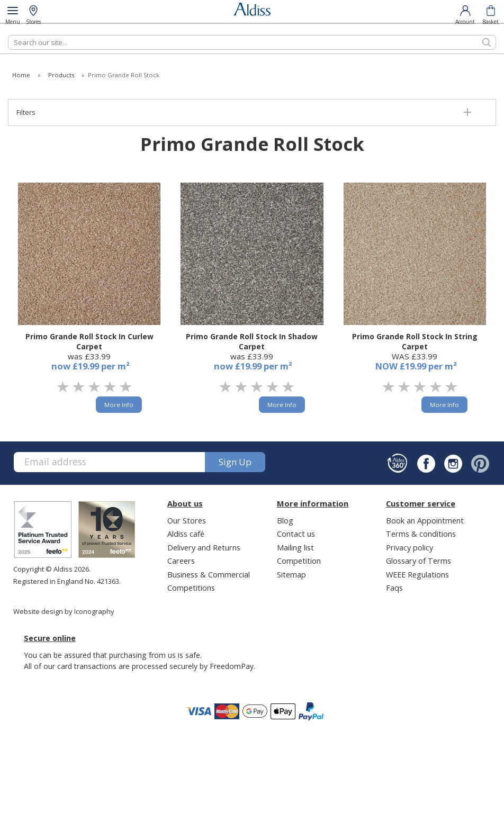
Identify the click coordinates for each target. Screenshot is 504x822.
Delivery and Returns (204, 547)
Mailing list (295, 547)
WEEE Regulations (417, 574)
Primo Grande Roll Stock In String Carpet (415, 341)
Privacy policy (409, 547)
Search (8, 35)
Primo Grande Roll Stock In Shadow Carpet (252, 341)
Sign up (235, 462)
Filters (26, 112)
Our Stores (187, 520)
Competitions (191, 588)
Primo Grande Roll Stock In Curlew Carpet (89, 341)
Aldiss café (186, 534)
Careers (181, 561)
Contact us (296, 534)
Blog (285, 520)
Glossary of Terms (418, 561)
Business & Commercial (209, 574)
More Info (119, 405)
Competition (299, 561)
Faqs (394, 588)
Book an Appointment (425, 520)
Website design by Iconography (64, 611)
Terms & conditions (421, 534)
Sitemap (291, 574)
